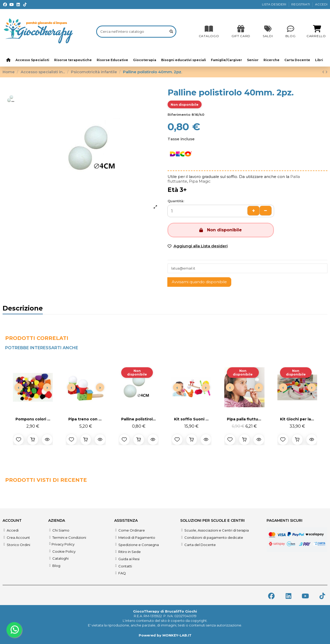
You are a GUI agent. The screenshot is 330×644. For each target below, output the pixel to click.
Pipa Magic (200, 181)
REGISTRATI (301, 4)
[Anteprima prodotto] (47, 439)
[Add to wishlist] (198, 246)
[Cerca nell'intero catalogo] (171, 31)
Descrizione (23, 309)
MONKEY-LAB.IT (177, 635)
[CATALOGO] (209, 31)
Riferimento (179, 115)
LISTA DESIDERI (274, 4)
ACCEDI (321, 4)
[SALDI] (241, 31)
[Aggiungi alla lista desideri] (19, 439)
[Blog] (291, 31)
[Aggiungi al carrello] (33, 439)
